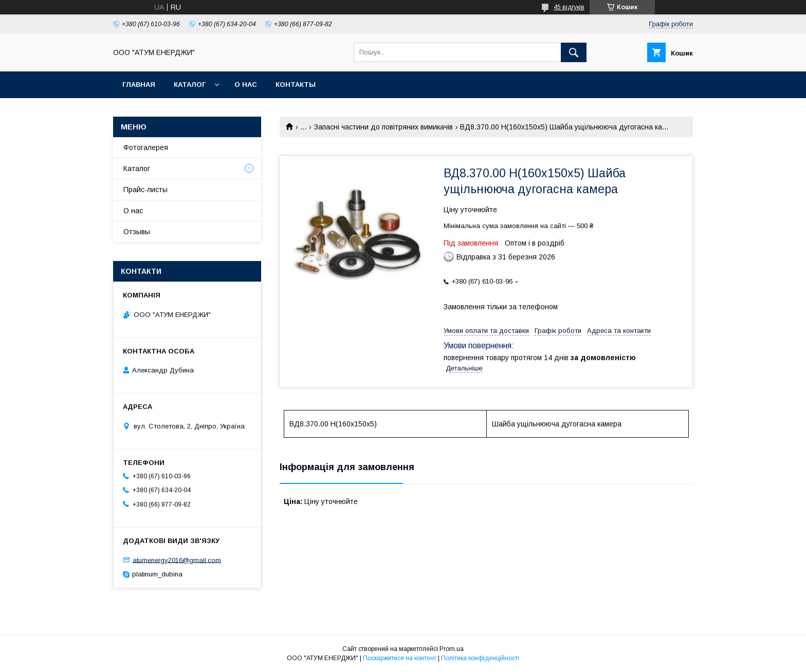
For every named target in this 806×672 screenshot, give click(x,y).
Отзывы (137, 232)
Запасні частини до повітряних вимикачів (383, 127)
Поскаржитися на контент (400, 658)
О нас (246, 85)
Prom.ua (452, 649)
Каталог (190, 85)
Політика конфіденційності (480, 658)
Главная (139, 85)
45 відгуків (569, 7)
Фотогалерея (146, 147)
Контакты (296, 85)
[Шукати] (574, 52)
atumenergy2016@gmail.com (177, 560)
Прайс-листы (145, 190)
